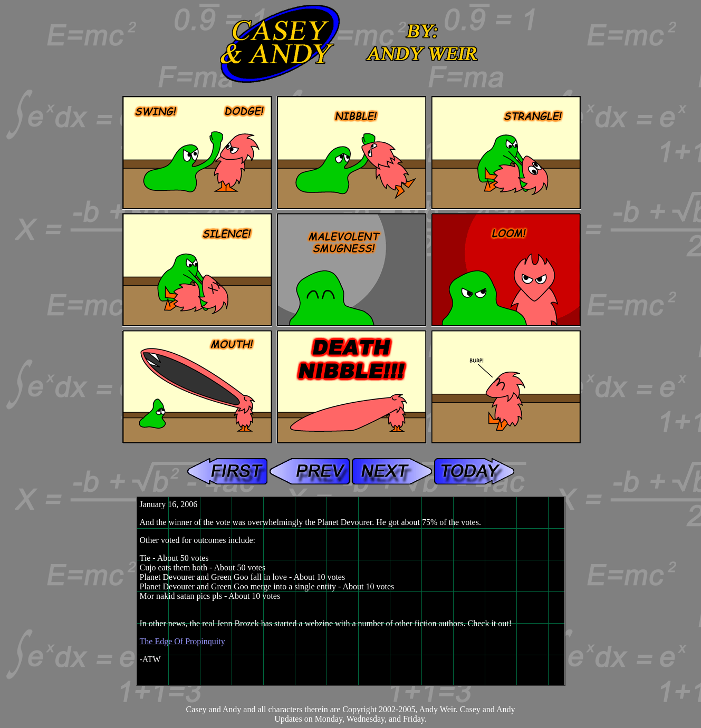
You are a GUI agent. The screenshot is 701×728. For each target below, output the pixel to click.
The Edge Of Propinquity (183, 641)
